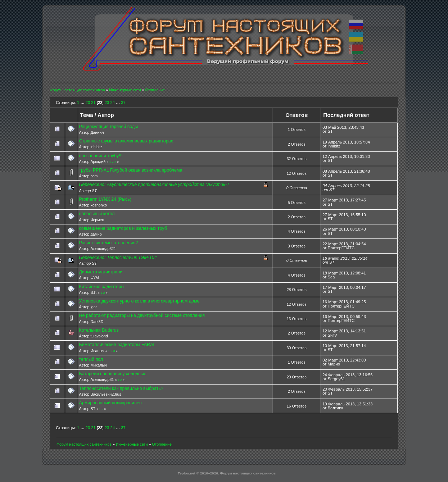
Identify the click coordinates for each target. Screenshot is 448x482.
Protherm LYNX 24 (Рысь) (105, 199)
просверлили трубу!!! (101, 156)
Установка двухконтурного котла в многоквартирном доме (139, 301)
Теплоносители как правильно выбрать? (121, 388)
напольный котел (97, 214)
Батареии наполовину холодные (113, 374)
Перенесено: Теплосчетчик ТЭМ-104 (118, 258)
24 (112, 103)
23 (107, 103)
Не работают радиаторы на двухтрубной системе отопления (142, 315)
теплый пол (91, 359)
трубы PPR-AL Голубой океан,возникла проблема (131, 170)
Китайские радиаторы (102, 287)
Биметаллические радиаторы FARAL (117, 345)
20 (88, 103)
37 (123, 103)
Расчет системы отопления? (109, 243)
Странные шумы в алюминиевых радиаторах (126, 141)
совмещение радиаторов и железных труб (123, 228)
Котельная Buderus (99, 330)
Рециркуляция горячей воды (109, 127)
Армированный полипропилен (110, 403)
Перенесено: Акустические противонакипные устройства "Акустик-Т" (155, 185)
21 (93, 103)
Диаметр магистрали (101, 272)
